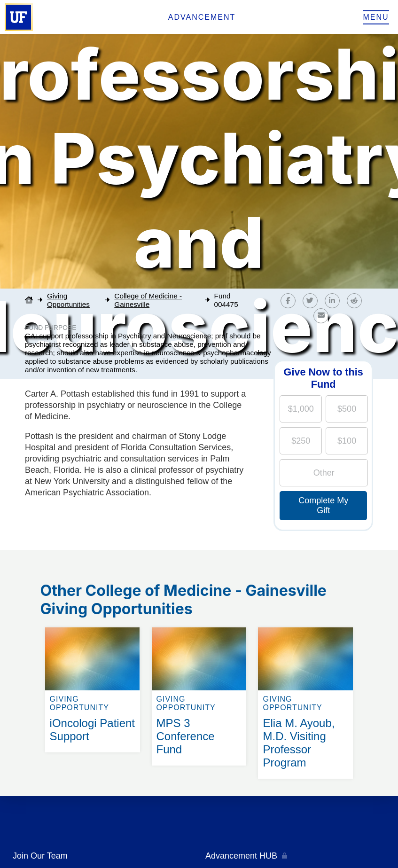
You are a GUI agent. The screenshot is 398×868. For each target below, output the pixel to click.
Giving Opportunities (68, 300)
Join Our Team (40, 856)
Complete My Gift (323, 505)
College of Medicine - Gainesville (148, 300)
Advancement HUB (241, 856)
